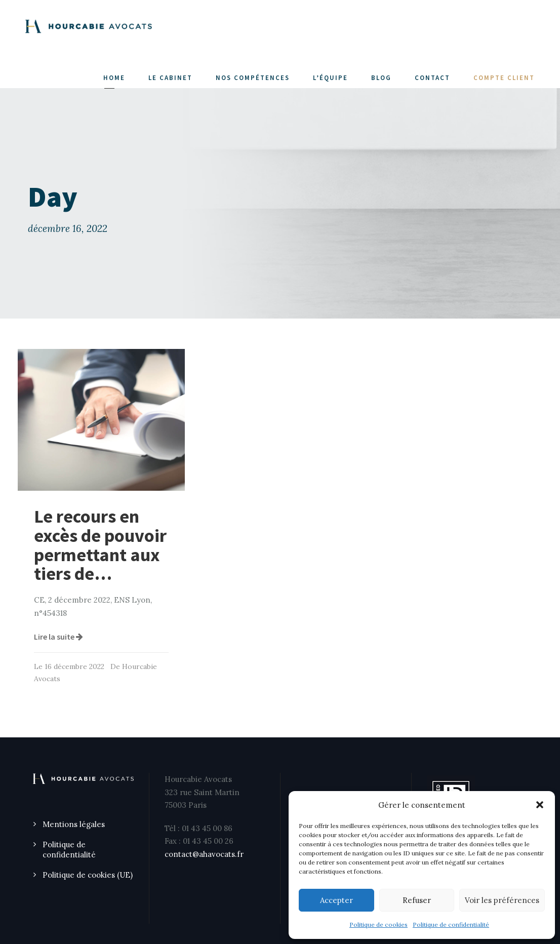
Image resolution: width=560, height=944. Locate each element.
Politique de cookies (378, 925)
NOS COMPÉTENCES (253, 78)
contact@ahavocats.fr (204, 854)
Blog (381, 78)
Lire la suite (58, 637)
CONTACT (432, 78)
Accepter (336, 900)
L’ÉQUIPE (330, 78)
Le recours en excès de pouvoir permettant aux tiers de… (100, 545)
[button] (540, 805)
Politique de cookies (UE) (88, 875)
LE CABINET (170, 78)
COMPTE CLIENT (504, 78)
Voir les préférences (502, 900)
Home (114, 78)
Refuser (417, 900)
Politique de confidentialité (451, 925)
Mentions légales (74, 824)
